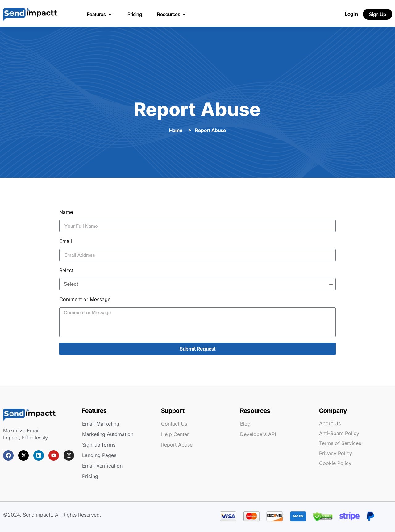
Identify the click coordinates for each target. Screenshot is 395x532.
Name (66, 212)
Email (66, 241)
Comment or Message (85, 299)
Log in (351, 14)
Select (66, 270)
